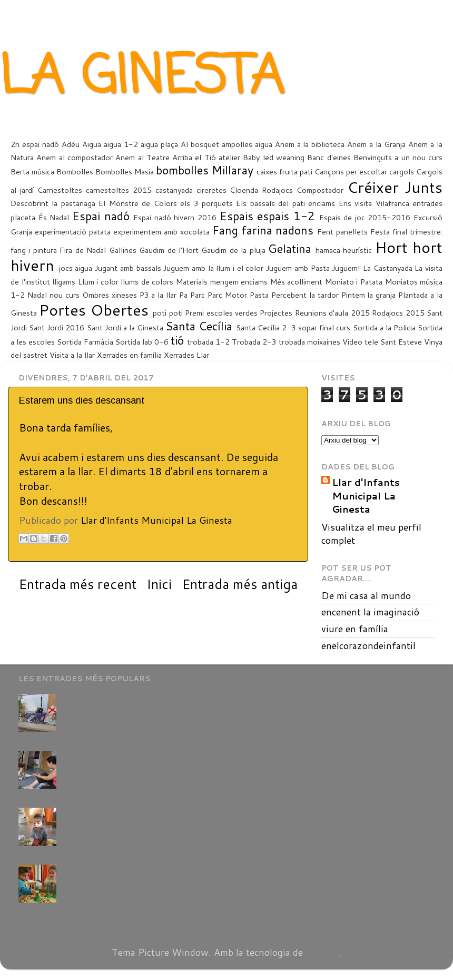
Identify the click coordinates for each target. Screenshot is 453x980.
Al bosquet (200, 144)
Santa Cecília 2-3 (266, 327)
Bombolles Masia (125, 171)
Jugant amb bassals (128, 268)
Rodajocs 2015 (398, 313)
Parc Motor (227, 295)
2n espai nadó (35, 144)
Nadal (37, 295)
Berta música (32, 171)
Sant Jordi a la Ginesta (125, 327)
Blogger (322, 952)
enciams (322, 203)
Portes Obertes (93, 310)
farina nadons (278, 230)
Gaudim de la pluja (233, 250)
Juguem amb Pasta (298, 268)
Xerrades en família (129, 355)
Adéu (71, 144)
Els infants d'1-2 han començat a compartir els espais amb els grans (210, 870)
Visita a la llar (72, 355)
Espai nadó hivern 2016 (175, 217)
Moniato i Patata (354, 282)
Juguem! (346, 268)
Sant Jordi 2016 (57, 327)
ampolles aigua (247, 144)
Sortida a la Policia (384, 327)
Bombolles (75, 171)
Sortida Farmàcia (85, 342)
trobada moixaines (309, 342)
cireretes (211, 190)
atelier (229, 157)
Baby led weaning (274, 157)
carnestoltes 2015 (119, 190)
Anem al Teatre (142, 157)
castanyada (174, 190)
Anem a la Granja (376, 144)
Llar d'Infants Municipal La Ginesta (366, 496)
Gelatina (290, 248)
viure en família (355, 629)
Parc (198, 295)
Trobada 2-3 (254, 342)
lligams (64, 282)
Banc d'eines (329, 157)
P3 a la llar (158, 295)
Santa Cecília (199, 326)
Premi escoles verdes (221, 313)
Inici (159, 584)
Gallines (123, 250)
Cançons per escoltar (351, 171)
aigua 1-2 (121, 144)
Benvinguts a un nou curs (398, 157)
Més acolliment (297, 282)
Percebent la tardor (305, 295)
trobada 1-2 (208, 342)
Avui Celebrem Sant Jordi (117, 699)
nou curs (65, 295)
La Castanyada (388, 268)
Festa (380, 232)
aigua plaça (159, 144)
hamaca (328, 250)
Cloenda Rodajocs (261, 190)
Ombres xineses (110, 295)
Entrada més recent (77, 584)
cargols (402, 171)
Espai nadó (101, 216)
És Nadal (54, 217)
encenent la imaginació (370, 612)
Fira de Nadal (83, 250)
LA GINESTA (142, 79)
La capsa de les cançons (113, 813)
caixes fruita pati (284, 171)
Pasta (259, 295)
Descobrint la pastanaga (53, 203)
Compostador (320, 190)
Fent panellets (342, 232)
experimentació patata (73, 232)
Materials (192, 282)
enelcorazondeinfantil (368, 645)
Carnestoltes (60, 190)
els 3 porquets (206, 203)
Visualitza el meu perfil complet (371, 533)
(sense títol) (88, 756)
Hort (391, 247)
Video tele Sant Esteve (382, 342)
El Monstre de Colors (137, 203)
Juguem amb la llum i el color (213, 268)
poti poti (168, 313)
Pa (183, 295)
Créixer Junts (395, 187)
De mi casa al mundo (366, 595)
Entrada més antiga (240, 584)
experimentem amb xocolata (161, 232)
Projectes (276, 313)
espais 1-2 (286, 216)
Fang (225, 230)
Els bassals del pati (270, 203)
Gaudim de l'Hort (169, 250)
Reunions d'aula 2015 (332, 313)
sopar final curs (324, 327)
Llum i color (98, 282)
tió (177, 340)
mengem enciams (239, 282)
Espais (237, 216)
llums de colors (147, 282)
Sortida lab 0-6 (142, 342)
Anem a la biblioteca (310, 144)
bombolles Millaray (205, 170)
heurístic (357, 250)
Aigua (92, 144)
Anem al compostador (75, 157)
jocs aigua (76, 268)
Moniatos (401, 282)
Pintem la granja (369, 295)
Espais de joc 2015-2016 (365, 217)
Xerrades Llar (186, 355)
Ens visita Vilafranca (374, 203)
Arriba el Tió (194, 157)
